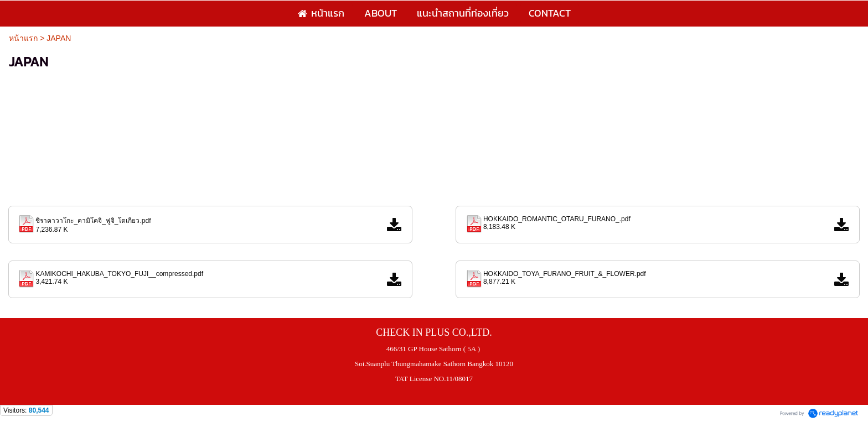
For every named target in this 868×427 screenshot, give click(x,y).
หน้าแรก (23, 38)
